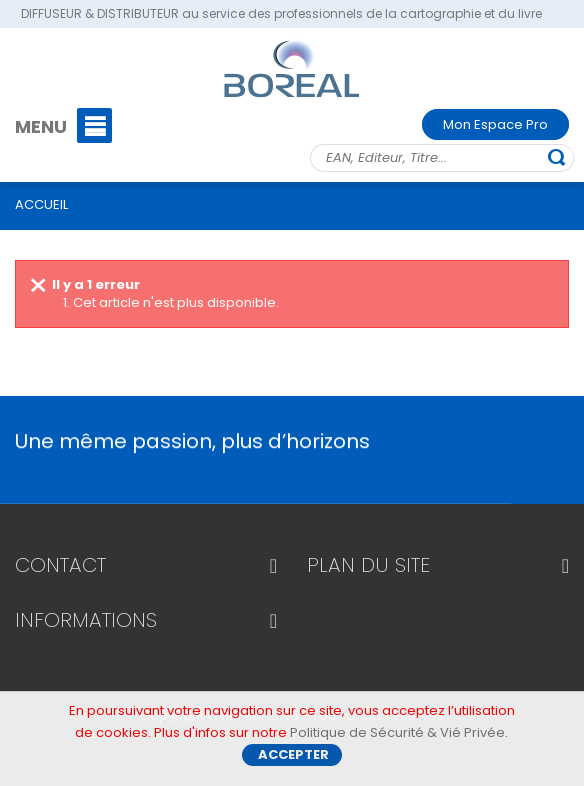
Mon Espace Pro (495, 124)
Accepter (293, 760)
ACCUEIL (41, 204)
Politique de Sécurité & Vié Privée (397, 738)
